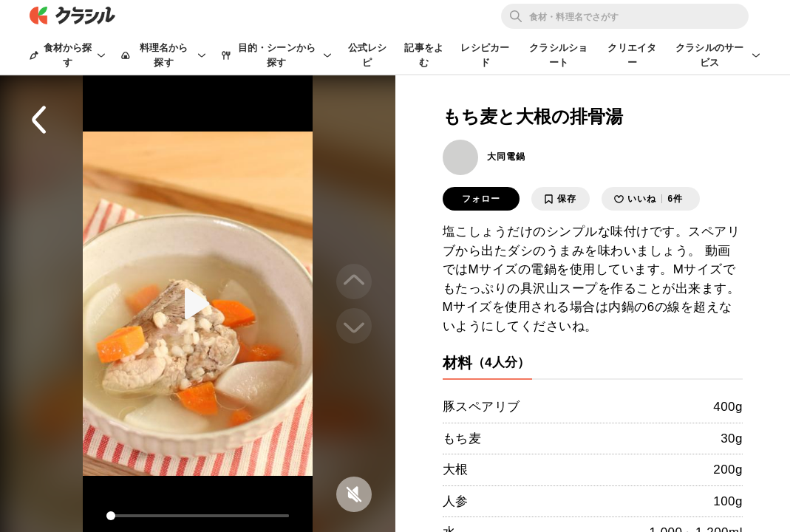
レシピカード (485, 55)
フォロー (481, 199)
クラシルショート (558, 55)
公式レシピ (368, 55)
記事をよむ (424, 55)
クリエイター (632, 55)
